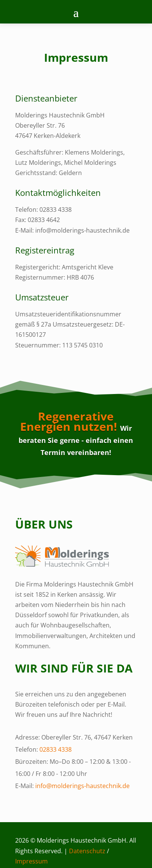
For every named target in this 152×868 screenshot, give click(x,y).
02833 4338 (56, 749)
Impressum (31, 861)
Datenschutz (87, 851)
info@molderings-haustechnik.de (82, 786)
